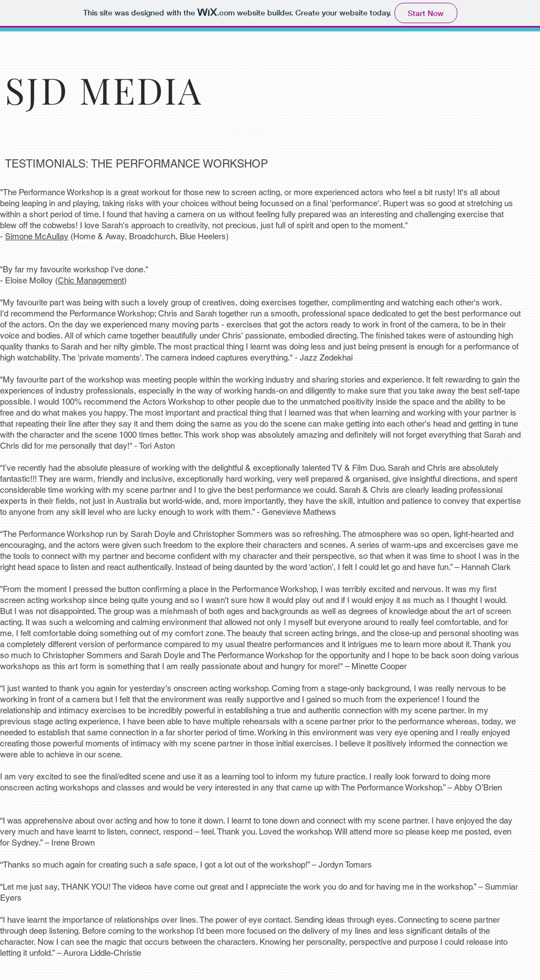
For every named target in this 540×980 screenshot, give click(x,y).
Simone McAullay (37, 236)
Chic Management (91, 280)
